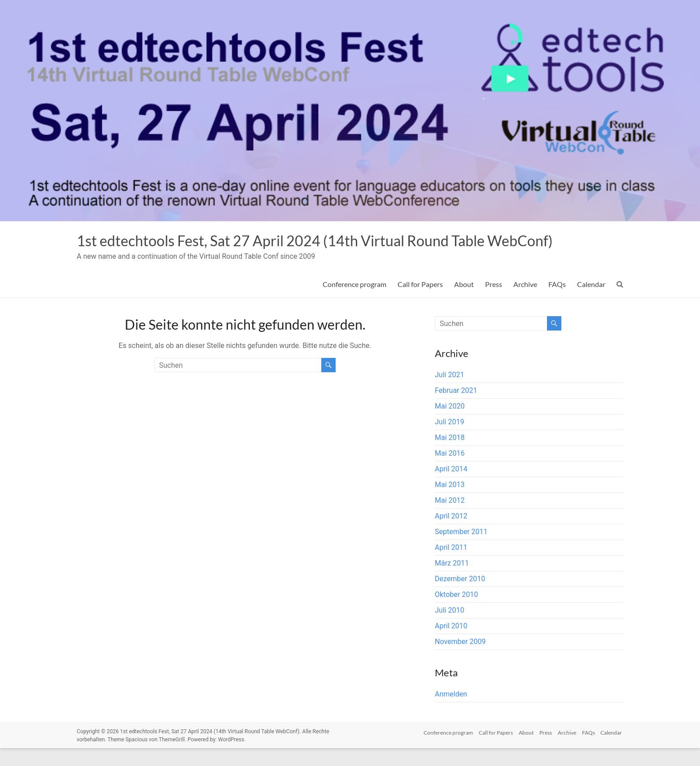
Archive (525, 302)
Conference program (354, 302)
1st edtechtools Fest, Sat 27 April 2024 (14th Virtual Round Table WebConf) (304, 249)
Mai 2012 (450, 518)
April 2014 (451, 487)
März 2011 (452, 581)
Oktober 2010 (456, 612)
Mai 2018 (450, 455)
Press (494, 302)
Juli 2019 (449, 440)
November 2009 (460, 659)
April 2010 (451, 644)
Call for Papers (420, 302)
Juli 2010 (449, 628)
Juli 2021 (449, 393)
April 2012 (451, 534)
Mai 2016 (450, 471)
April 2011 (451, 565)
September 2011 (461, 550)
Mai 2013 (450, 503)
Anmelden (451, 712)
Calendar (591, 302)
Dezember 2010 (460, 597)
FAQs (557, 302)
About (464, 302)
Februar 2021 (456, 408)
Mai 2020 (450, 424)
